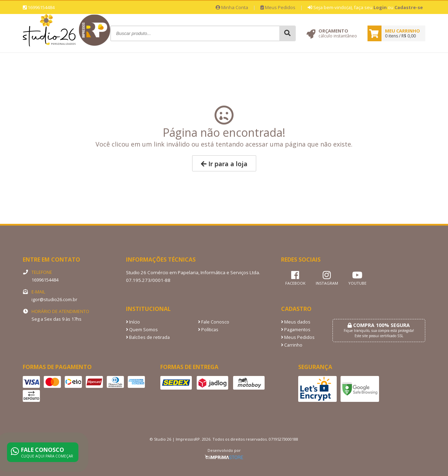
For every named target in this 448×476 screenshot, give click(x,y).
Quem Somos (142, 330)
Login (380, 7)
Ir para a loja (224, 164)
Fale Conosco (214, 322)
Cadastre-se (409, 7)
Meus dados (296, 322)
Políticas (208, 330)
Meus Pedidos (278, 7)
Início (133, 322)
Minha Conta (232, 7)
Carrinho (292, 345)
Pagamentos (296, 330)
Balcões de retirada (148, 337)
